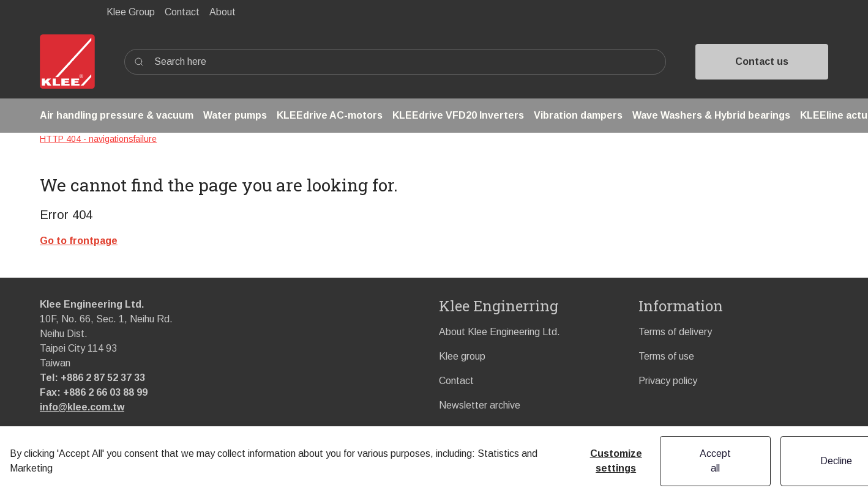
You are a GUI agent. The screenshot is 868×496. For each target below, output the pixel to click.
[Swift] (67, 61)
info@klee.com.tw (82, 407)
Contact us (762, 61)
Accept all (715, 461)
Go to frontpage (79, 241)
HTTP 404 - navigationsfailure (98, 139)
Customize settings (616, 461)
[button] (117, 116)
